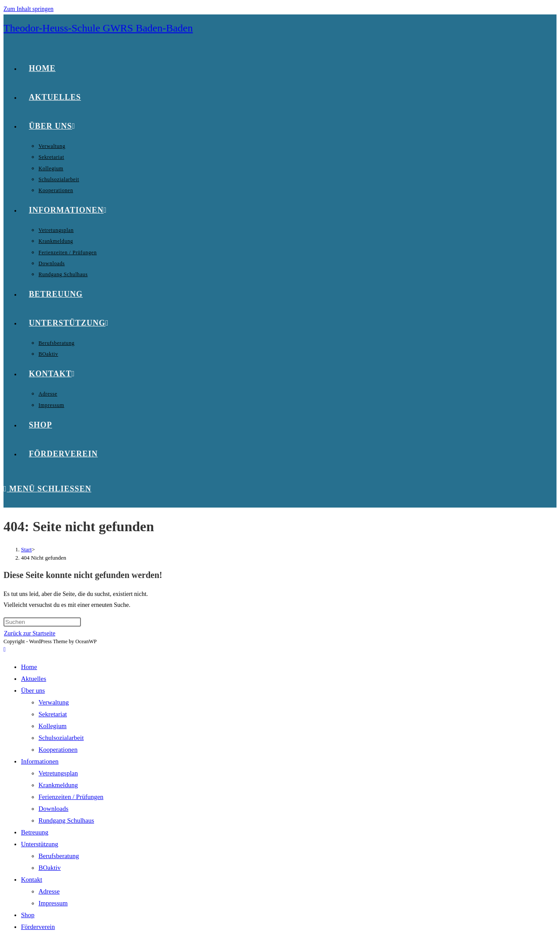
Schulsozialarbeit (61, 738)
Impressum (53, 903)
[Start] (26, 549)
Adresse (49, 891)
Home (29, 667)
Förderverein (38, 927)
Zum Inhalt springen (28, 9)
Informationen (40, 761)
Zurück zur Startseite (30, 633)
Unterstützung (40, 844)
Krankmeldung (58, 785)
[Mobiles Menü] (47, 489)
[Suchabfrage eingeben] (42, 622)
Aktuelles (34, 679)
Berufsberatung (59, 856)
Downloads (53, 809)
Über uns (33, 690)
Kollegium (52, 726)
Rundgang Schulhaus (66, 820)
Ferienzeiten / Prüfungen (71, 797)
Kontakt (31, 879)
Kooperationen (58, 750)
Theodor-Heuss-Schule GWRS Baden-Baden (98, 28)
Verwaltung (54, 702)
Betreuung (35, 832)
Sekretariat (53, 714)
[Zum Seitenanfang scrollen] (5, 650)
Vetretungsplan (58, 773)
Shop (28, 915)
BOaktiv (50, 868)
